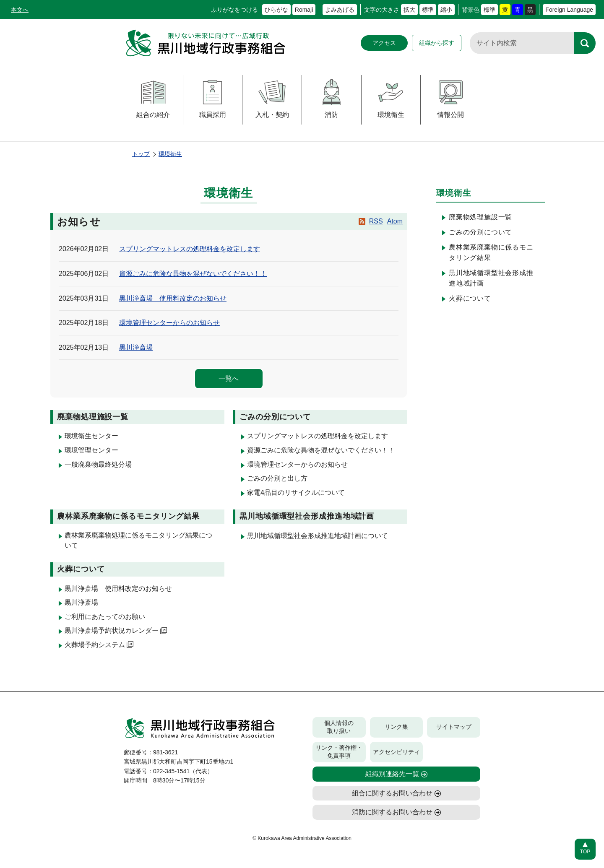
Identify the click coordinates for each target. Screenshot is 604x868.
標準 (428, 10)
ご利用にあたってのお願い (105, 617)
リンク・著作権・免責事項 (339, 752)
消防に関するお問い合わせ (392, 812)
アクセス (384, 43)
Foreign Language (569, 10)
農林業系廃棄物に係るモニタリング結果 (491, 253)
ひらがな (276, 10)
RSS (376, 221)
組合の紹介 (153, 99)
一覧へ (229, 378)
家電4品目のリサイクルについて (296, 492)
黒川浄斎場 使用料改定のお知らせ (173, 298)
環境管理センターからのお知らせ (169, 323)
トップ (141, 154)
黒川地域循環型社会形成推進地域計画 (491, 278)
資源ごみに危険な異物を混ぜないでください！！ (193, 274)
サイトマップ (454, 727)
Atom (395, 221)
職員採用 (212, 99)
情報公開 (451, 99)
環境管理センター (91, 450)
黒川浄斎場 (136, 347)
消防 (332, 99)
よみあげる (340, 10)
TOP (585, 852)
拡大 (409, 10)
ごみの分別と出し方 (277, 478)
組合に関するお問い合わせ (392, 793)
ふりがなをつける (234, 10)
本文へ (20, 10)
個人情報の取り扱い (339, 727)
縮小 (446, 10)
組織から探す (437, 43)
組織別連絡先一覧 (392, 774)
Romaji (304, 10)
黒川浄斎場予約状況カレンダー (116, 630)
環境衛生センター (91, 436)
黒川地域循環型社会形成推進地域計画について (318, 536)
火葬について (470, 298)
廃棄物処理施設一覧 (480, 217)
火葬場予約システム (99, 645)
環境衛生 (391, 99)
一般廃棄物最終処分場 (98, 464)
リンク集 (396, 727)
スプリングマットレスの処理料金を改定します (190, 249)
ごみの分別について (480, 232)
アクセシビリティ (396, 752)
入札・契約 (272, 99)
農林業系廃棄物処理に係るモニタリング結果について (138, 540)
